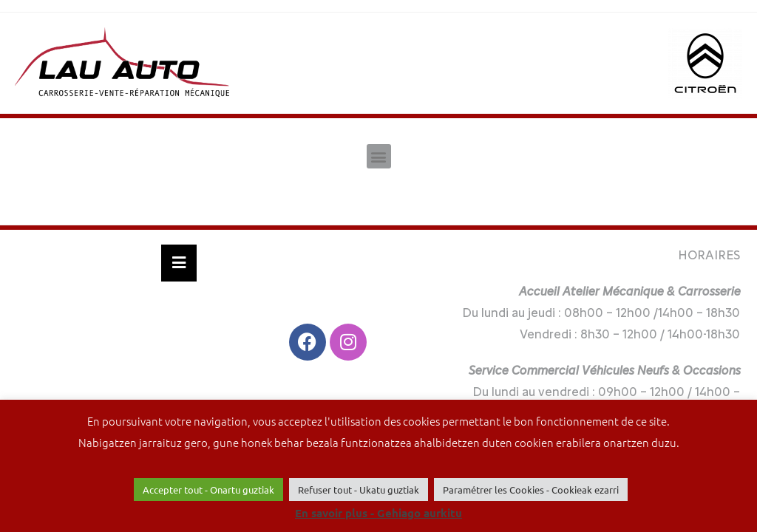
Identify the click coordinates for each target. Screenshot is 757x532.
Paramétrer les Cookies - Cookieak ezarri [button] (531, 490)
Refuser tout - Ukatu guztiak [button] (359, 490)
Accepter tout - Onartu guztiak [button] (208, 490)
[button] (379, 156)
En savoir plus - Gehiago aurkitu (378, 513)
